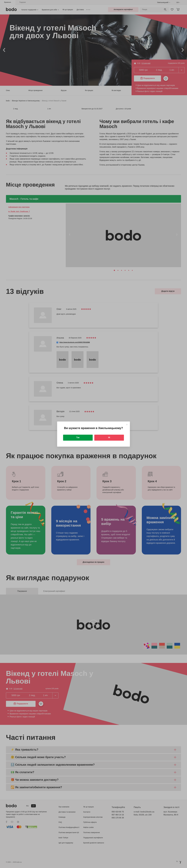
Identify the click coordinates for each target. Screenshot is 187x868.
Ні (109, 437)
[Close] (127, 425)
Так (78, 437)
